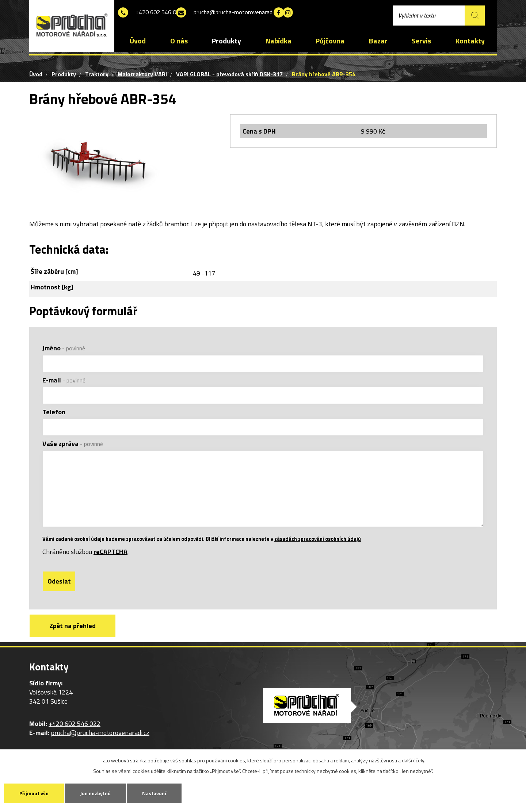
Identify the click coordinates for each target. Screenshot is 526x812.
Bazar (378, 41)
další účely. (413, 760)
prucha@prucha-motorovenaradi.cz (250, 13)
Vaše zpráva (73, 444)
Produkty (226, 41)
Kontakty (470, 41)
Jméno (64, 348)
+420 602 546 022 (162, 13)
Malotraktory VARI (142, 74)
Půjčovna (330, 41)
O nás (179, 41)
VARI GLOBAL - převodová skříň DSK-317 (229, 74)
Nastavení (154, 793)
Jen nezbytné (95, 793)
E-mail (64, 380)
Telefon (54, 412)
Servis (421, 41)
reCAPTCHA (110, 556)
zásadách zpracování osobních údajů (318, 543)
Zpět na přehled (73, 630)
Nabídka (279, 41)
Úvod (138, 41)
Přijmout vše (34, 793)
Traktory (97, 74)
